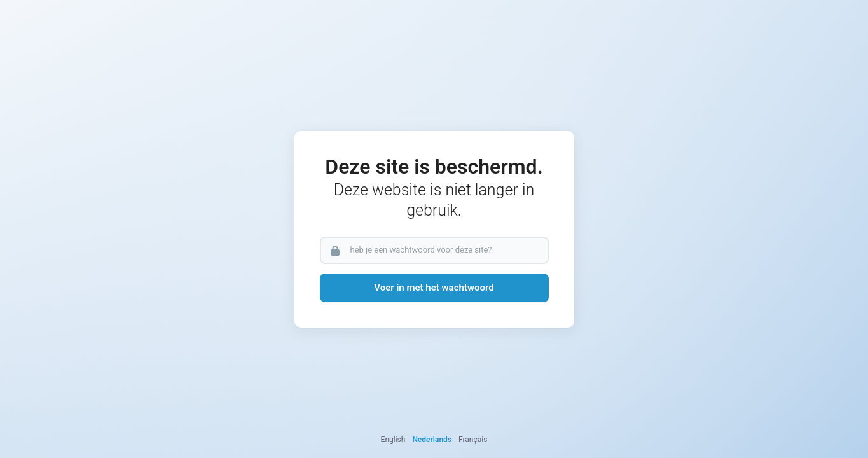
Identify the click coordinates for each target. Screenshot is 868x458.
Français (473, 440)
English (393, 440)
